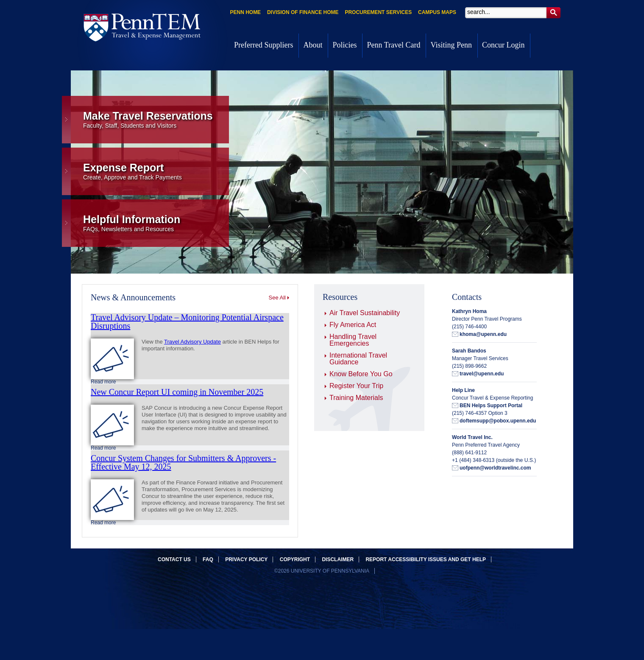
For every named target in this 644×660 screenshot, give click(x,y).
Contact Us (174, 559)
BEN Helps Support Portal (491, 406)
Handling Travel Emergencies (353, 340)
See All (277, 298)
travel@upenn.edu (482, 374)
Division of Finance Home (303, 12)
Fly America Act (353, 325)
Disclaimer (338, 559)
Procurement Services (378, 12)
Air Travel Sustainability (365, 313)
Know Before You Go (361, 374)
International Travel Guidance (358, 359)
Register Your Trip (356, 386)
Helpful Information (156, 223)
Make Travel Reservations (156, 119)
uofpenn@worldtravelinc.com (495, 468)
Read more (103, 382)
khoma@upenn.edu (483, 334)
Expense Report (156, 171)
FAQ (208, 559)
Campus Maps (437, 12)
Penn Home (245, 12)
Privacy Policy (246, 559)
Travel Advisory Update (192, 342)
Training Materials (356, 398)
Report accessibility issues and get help (426, 559)
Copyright (295, 559)
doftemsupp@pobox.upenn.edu (498, 421)
